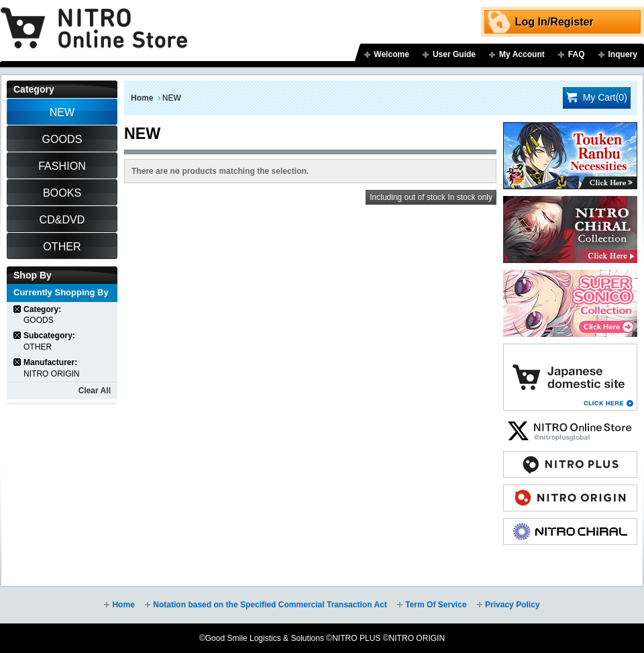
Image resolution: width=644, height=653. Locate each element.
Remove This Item (18, 309)
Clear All (95, 391)
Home (142, 98)
